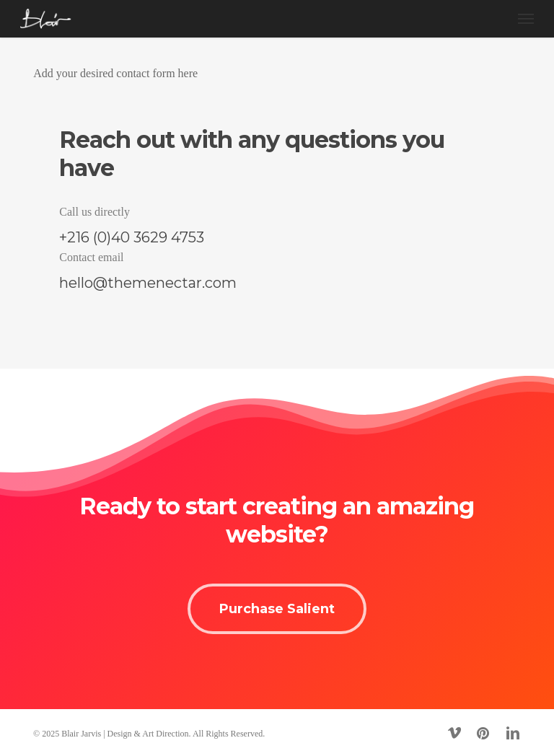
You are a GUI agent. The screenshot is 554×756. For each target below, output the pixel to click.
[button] (526, 19)
